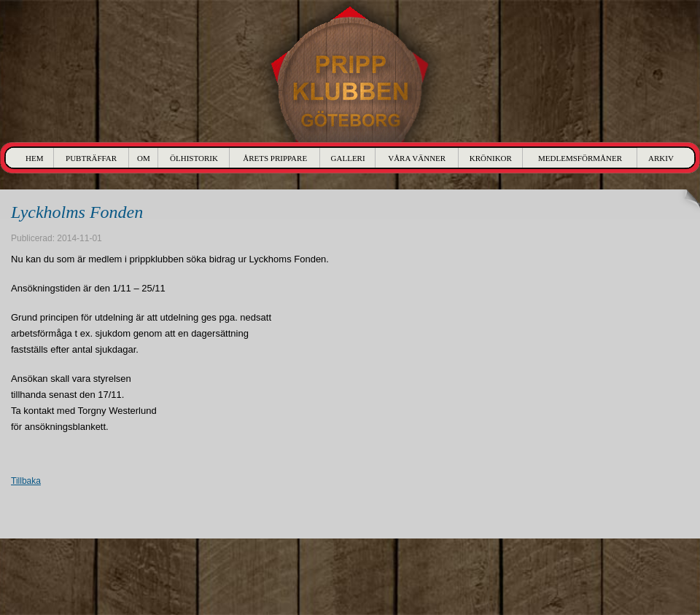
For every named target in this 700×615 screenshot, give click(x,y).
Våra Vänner (417, 158)
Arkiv (661, 158)
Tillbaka (26, 481)
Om (144, 158)
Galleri (348, 158)
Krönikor (491, 158)
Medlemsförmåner (580, 158)
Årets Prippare (275, 158)
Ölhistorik (194, 158)
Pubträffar (91, 158)
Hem (34, 158)
